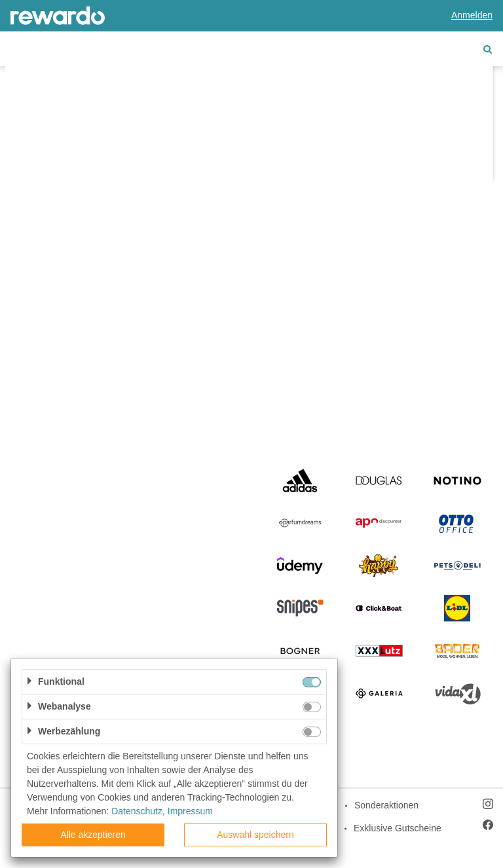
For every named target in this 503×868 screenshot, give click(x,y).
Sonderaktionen (386, 805)
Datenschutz (137, 811)
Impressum (190, 811)
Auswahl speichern (255, 835)
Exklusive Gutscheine (398, 828)
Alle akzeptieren (93, 835)
